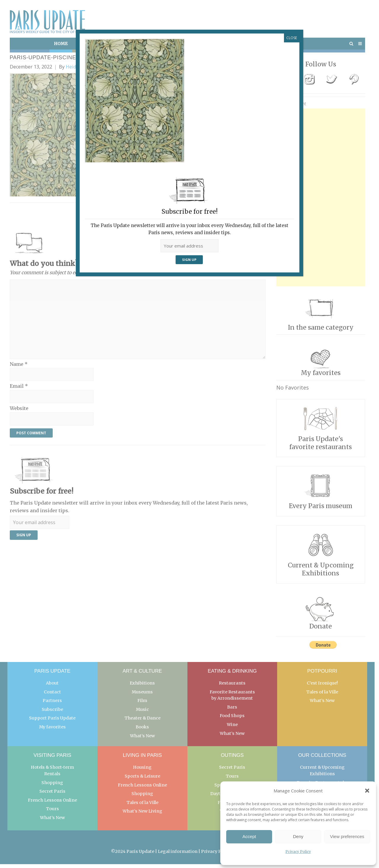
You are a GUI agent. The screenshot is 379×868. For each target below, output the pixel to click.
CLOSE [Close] (292, 38)
